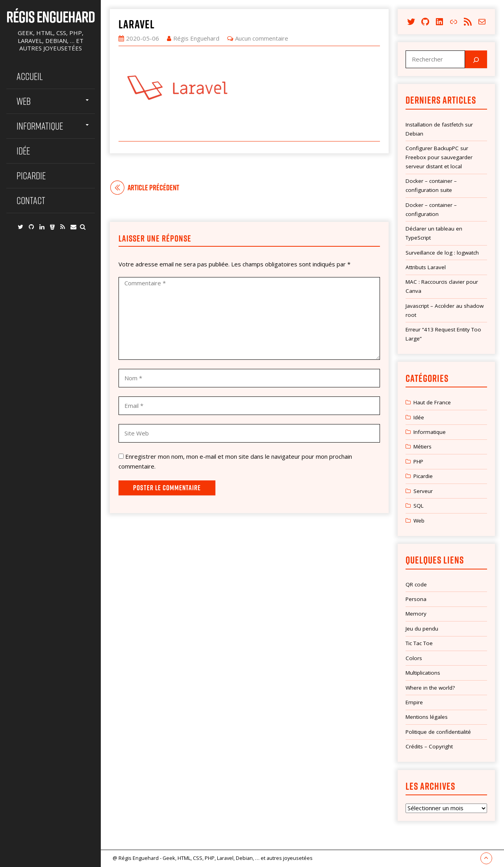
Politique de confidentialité (438, 732)
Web (24, 101)
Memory (416, 614)
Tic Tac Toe (419, 643)
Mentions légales (427, 717)
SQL (419, 506)
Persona (416, 599)
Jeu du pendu (422, 629)
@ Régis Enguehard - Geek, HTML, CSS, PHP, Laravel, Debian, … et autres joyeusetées (213, 858)
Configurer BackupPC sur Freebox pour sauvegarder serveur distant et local (439, 157)
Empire (414, 702)
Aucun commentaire (262, 38)
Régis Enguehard (51, 17)
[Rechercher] (476, 59)
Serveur (423, 491)
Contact (31, 200)
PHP (418, 461)
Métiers (422, 447)
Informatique (40, 126)
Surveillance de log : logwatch (442, 253)
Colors (414, 658)
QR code (416, 584)
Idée (23, 151)
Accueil (30, 76)
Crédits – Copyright (429, 746)
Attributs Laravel (426, 267)
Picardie (31, 176)
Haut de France (432, 402)
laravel (137, 24)
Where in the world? (430, 688)
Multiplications (423, 673)
